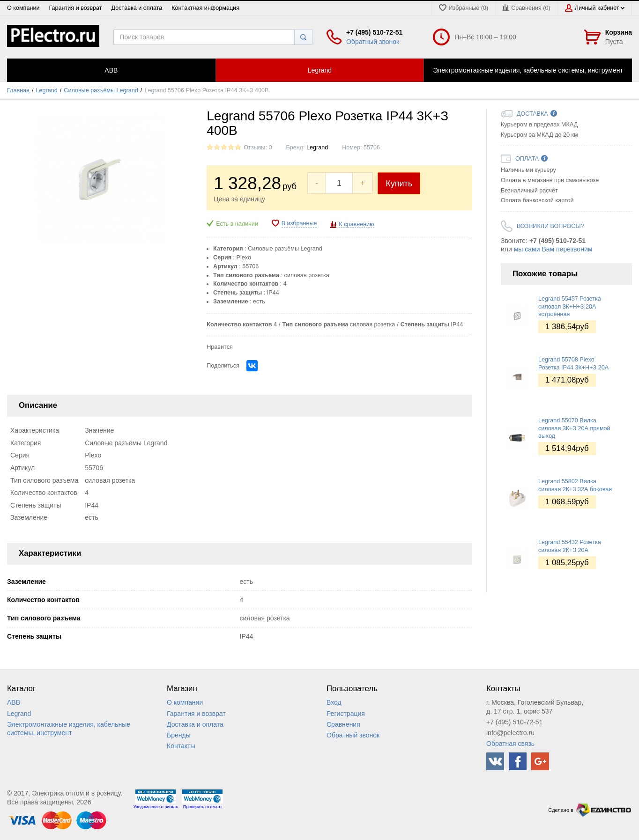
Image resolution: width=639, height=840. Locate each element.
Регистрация (346, 714)
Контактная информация (205, 8)
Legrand (47, 90)
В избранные (299, 223)
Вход (334, 702)
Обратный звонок (373, 42)
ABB (14, 702)
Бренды (179, 735)
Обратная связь (510, 744)
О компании (23, 8)
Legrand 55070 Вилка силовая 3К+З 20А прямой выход (574, 428)
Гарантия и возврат (75, 8)
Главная (18, 90)
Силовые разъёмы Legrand (101, 90)
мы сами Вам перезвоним (553, 249)
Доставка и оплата (137, 8)
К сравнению (356, 224)
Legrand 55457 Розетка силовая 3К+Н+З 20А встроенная (570, 306)
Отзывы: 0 (258, 147)
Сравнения (343, 724)
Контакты (181, 746)
